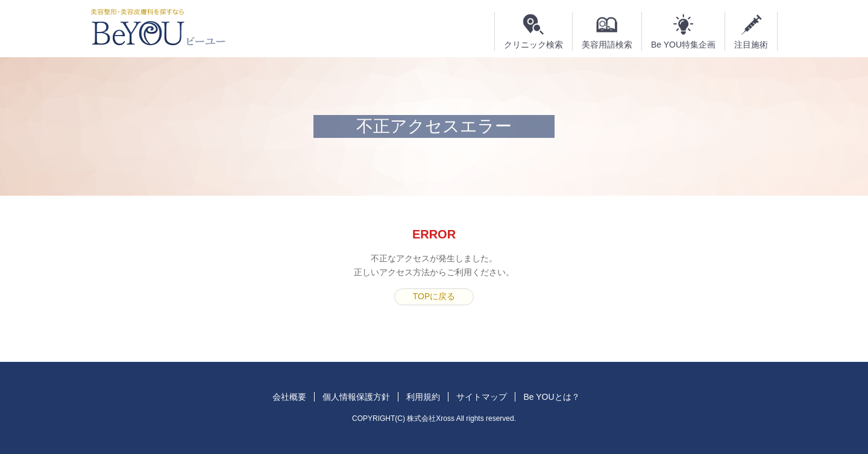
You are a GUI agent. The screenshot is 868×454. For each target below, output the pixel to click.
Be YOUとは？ (551, 397)
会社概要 (289, 397)
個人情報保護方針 (356, 397)
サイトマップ (482, 397)
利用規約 (423, 397)
